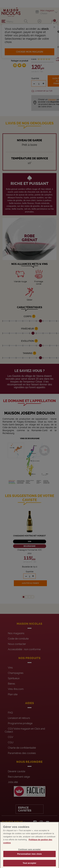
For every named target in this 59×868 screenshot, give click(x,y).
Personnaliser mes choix (29, 858)
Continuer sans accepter (29, 854)
